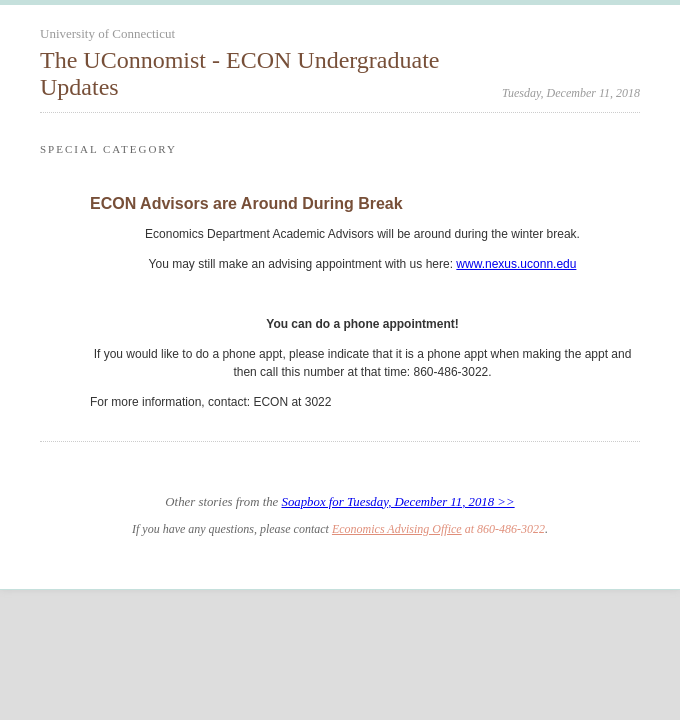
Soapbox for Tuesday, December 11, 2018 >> (397, 502)
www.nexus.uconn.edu (516, 264)
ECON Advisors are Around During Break (246, 203)
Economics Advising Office (397, 529)
